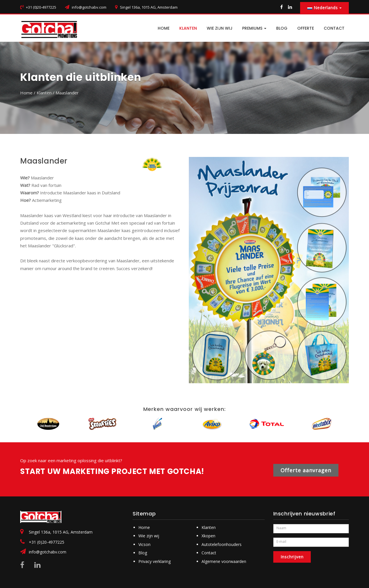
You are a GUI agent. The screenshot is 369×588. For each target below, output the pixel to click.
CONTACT (334, 28)
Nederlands (324, 8)
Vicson (144, 544)
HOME (164, 28)
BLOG (282, 28)
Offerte (306, 28)
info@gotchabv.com (89, 7)
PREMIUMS (254, 28)
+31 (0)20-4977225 (47, 542)
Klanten (188, 28)
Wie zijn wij (220, 28)
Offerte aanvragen (306, 470)
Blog (143, 553)
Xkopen (208, 536)
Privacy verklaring (155, 561)
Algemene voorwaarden (224, 561)
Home (26, 93)
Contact (209, 553)
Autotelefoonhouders (222, 544)
